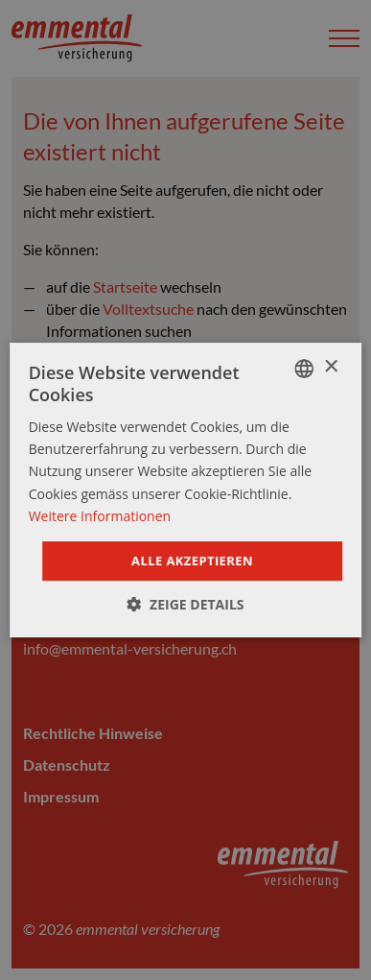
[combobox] (304, 369)
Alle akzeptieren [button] (192, 561)
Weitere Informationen (100, 516)
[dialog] (186, 490)
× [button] (330, 367)
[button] (185, 604)
